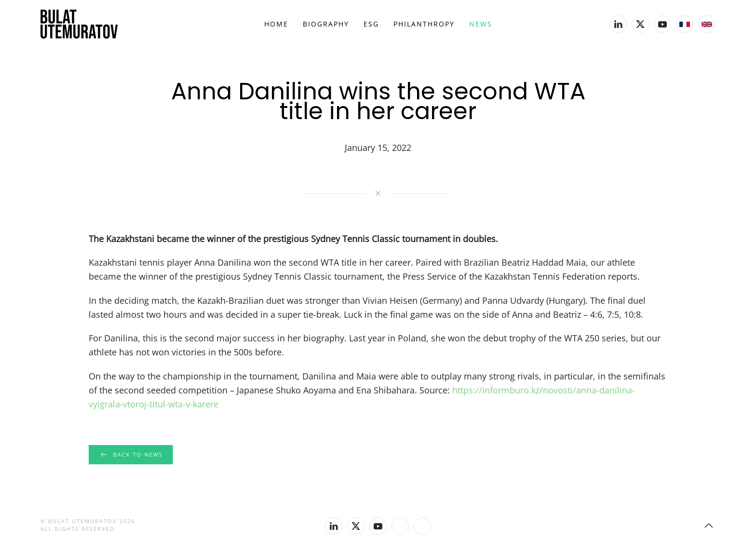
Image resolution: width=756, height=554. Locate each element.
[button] (709, 526)
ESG (371, 24)
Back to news (130, 455)
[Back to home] (79, 24)
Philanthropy (424, 24)
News (481, 24)
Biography (326, 24)
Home (276, 24)
